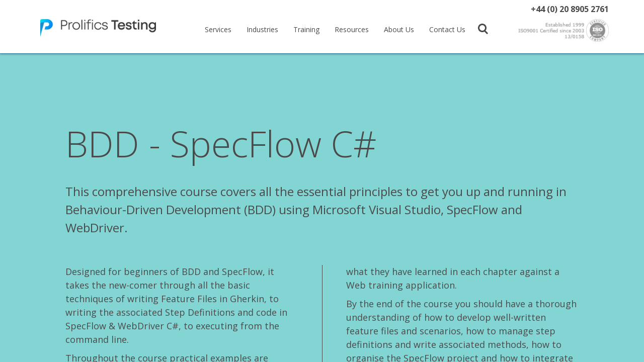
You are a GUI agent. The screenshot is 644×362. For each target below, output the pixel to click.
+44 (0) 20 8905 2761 (570, 9)
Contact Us (447, 29)
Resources (352, 29)
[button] (483, 28)
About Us (399, 29)
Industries (262, 29)
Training (306, 29)
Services (218, 29)
